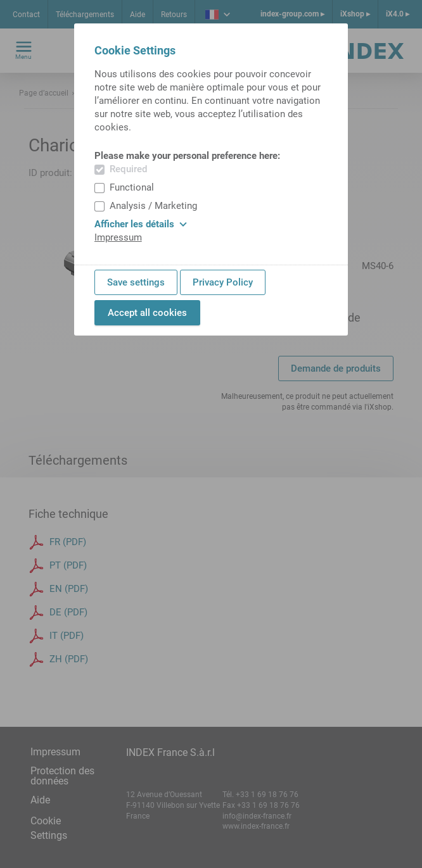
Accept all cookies (147, 313)
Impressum (118, 237)
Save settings (136, 282)
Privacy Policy (223, 282)
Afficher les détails (141, 224)
